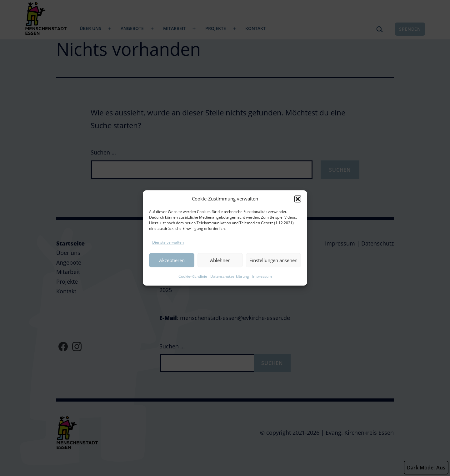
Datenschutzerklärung (230, 284)
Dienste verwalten (168, 249)
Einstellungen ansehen (273, 267)
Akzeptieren (172, 267)
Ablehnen (220, 267)
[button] (298, 206)
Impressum (262, 284)
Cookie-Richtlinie (193, 284)
